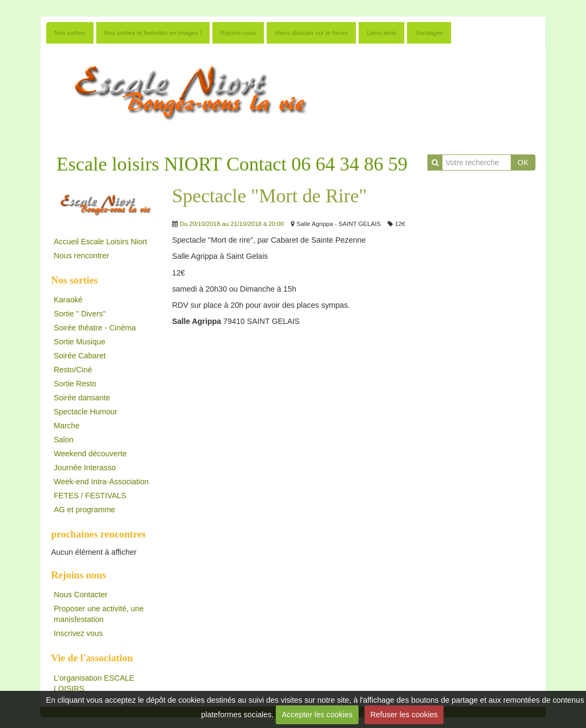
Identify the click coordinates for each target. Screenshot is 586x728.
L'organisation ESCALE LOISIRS (94, 683)
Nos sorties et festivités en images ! (153, 33)
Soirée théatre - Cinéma (95, 328)
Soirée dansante (82, 398)
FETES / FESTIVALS (90, 496)
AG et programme (84, 510)
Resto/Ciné (73, 370)
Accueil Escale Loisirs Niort (101, 242)
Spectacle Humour (85, 412)
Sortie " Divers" (80, 314)
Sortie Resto (75, 384)
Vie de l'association (92, 658)
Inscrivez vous (78, 633)
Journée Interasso (85, 468)
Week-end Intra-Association (101, 482)
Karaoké (68, 300)
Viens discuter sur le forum (311, 33)
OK (523, 162)
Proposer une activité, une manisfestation (99, 614)
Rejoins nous (238, 33)
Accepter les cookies (317, 715)
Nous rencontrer (81, 256)
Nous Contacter (81, 595)
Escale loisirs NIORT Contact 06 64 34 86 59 (232, 164)
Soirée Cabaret (80, 356)
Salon (64, 440)
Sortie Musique (80, 342)
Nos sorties (70, 33)
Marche (67, 426)
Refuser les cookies (404, 715)
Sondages (429, 33)
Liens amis (381, 33)
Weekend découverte (90, 454)
